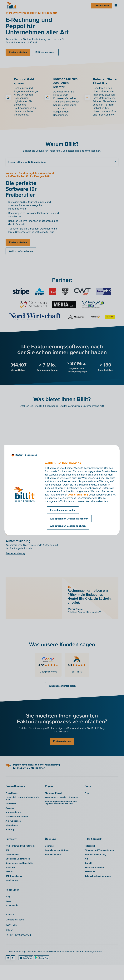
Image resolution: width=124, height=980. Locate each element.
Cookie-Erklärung (78, 495)
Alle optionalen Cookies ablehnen (68, 526)
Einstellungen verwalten (63, 510)
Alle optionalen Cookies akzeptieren (69, 519)
